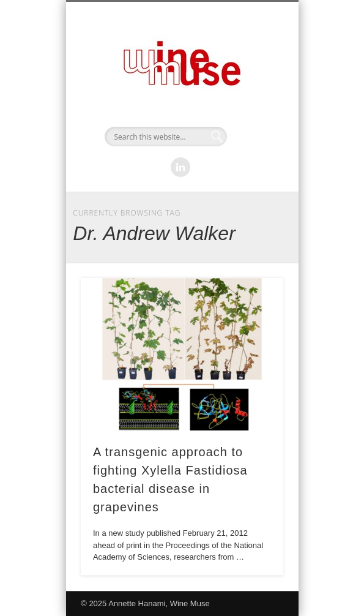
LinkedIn (180, 167)
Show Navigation (253, 110)
